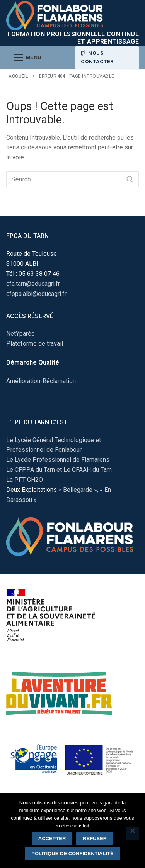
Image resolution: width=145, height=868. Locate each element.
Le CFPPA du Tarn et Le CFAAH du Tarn (59, 470)
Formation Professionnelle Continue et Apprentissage (73, 38)
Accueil (19, 76)
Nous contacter (97, 57)
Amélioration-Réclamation (41, 381)
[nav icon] (28, 58)
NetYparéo (20, 334)
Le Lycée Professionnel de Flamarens (58, 460)
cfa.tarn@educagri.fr (33, 284)
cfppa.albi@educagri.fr (36, 294)
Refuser (95, 838)
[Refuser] (133, 833)
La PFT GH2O (25, 480)
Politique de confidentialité (72, 854)
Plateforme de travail (35, 344)
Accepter (52, 838)
